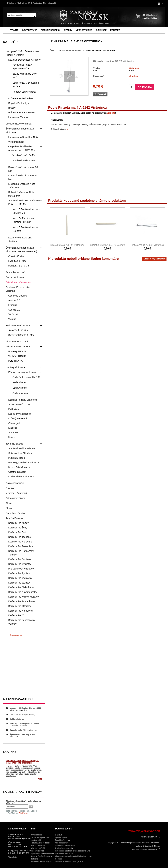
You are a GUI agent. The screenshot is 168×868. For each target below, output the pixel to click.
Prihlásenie (19, 3)
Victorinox (134, 68)
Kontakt (115, 30)
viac (40, 779)
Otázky (68, 30)
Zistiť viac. (24, 813)
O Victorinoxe (37, 835)
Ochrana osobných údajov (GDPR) (69, 861)
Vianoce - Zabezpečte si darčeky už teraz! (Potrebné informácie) (23, 762)
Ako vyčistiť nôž (38, 851)
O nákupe (101, 30)
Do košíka (145, 87)
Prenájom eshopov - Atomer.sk (146, 849)
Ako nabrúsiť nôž (38, 848)
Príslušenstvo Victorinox (70, 51)
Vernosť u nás (84, 30)
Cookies (58, 859)
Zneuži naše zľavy (63, 840)
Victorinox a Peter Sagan (41, 861)
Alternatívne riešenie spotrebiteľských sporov (73, 856)
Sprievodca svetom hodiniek (43, 853)
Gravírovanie (30, 30)
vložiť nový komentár (154, 259)
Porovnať (102, 94)
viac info (111, 113)
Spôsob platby (61, 837)
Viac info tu (12, 857)
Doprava (59, 835)
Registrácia (44, 3)
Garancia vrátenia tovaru (65, 845)
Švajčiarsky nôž (16, 635)
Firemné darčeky (51, 30)
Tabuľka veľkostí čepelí (40, 843)
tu (67, 129)
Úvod (52, 51)
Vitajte (14, 30)
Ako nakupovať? (62, 843)
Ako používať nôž (38, 845)
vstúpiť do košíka (149, 18)
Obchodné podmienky (64, 848)
